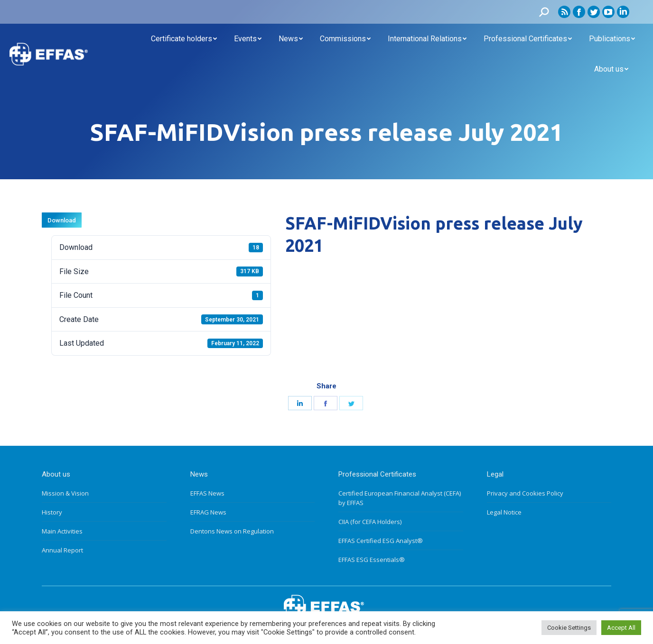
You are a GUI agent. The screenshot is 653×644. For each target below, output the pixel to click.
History (52, 512)
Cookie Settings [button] (569, 628)
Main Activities (62, 531)
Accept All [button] (621, 628)
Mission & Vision (65, 493)
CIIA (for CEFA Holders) (370, 522)
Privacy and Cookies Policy (525, 493)
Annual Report (62, 550)
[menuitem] (184, 39)
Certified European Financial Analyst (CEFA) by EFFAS (400, 498)
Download (62, 220)
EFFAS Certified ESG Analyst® (381, 541)
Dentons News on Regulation (232, 531)
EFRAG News (208, 512)
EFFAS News (207, 493)
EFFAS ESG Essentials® (372, 560)
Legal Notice (504, 512)
